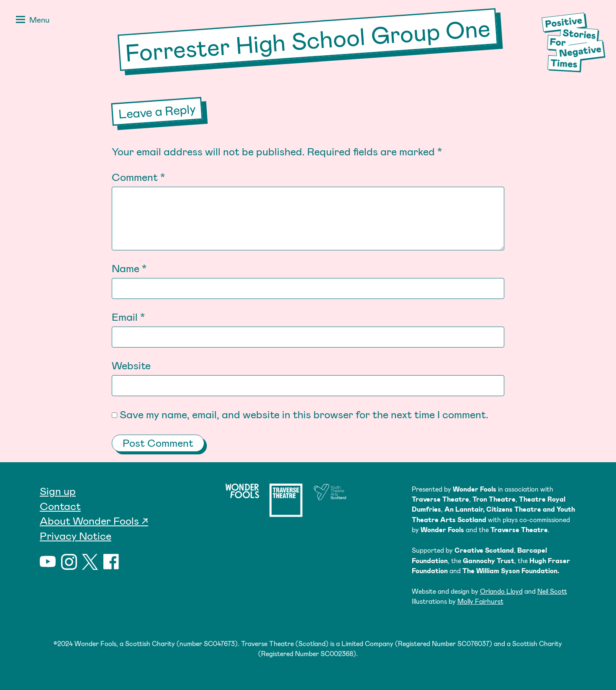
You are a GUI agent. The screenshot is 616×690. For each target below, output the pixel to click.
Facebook (111, 562)
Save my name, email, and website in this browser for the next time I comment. (304, 414)
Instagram (69, 562)
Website (131, 365)
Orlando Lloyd (501, 591)
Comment (138, 177)
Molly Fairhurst (480, 601)
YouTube (48, 562)
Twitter (90, 562)
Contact (60, 506)
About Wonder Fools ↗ (94, 520)
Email (128, 317)
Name (129, 268)
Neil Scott (552, 591)
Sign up (58, 491)
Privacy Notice (76, 536)
